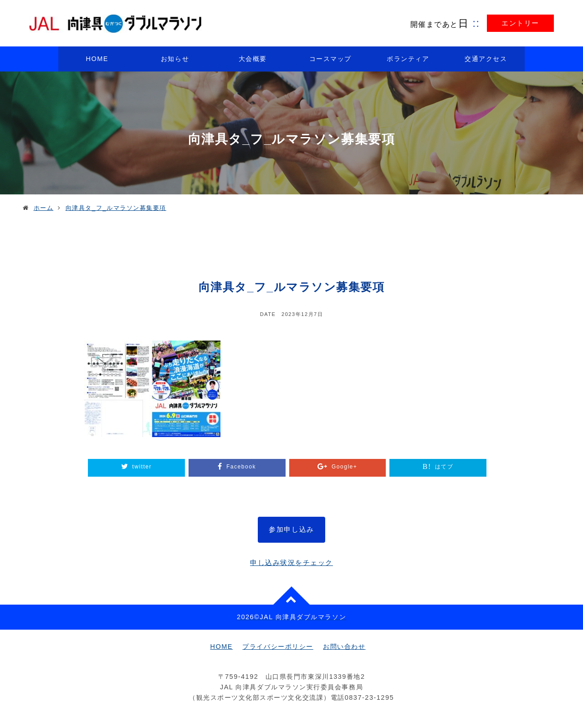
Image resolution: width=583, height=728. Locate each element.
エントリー (520, 23)
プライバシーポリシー (278, 647)
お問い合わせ (344, 647)
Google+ (344, 467)
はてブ (444, 467)
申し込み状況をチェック (291, 563)
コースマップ (330, 59)
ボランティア (408, 59)
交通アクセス (486, 59)
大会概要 (253, 59)
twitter (142, 467)
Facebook (241, 467)
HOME (97, 59)
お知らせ (175, 59)
